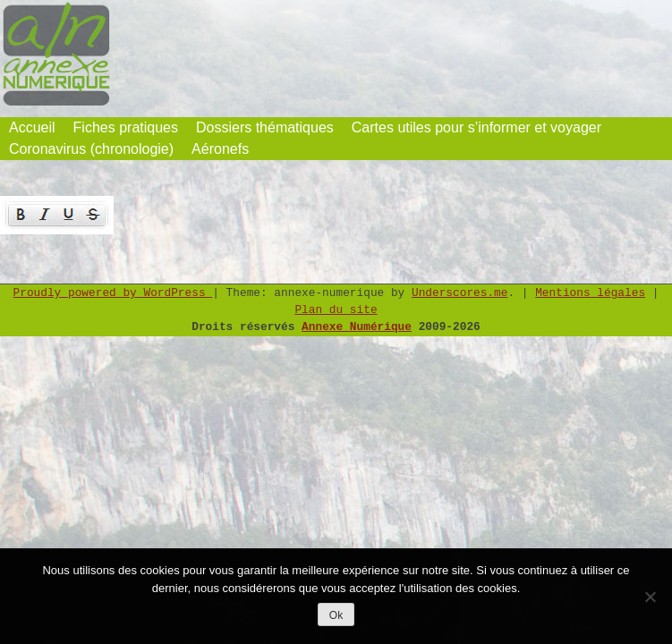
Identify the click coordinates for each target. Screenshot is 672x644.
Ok (336, 615)
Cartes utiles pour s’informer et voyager (476, 127)
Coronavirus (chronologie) (91, 149)
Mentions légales (590, 293)
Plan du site (336, 310)
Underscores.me (460, 293)
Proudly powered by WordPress (113, 293)
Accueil (32, 127)
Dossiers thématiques (265, 127)
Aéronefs (220, 149)
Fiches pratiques (126, 127)
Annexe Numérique (357, 327)
